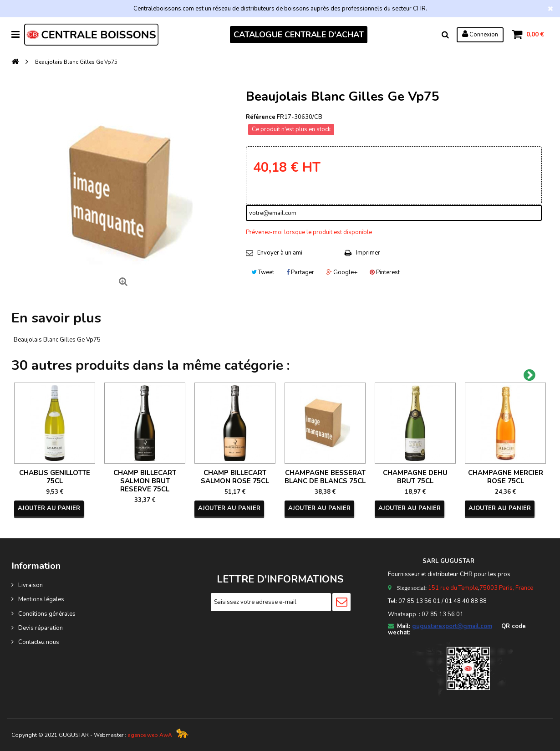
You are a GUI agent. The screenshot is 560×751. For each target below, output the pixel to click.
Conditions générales (47, 614)
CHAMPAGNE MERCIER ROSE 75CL (506, 477)
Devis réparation (41, 628)
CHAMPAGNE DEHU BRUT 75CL (415, 477)
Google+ (342, 272)
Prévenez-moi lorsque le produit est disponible (309, 232)
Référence (261, 117)
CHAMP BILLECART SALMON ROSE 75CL (235, 477)
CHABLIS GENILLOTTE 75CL (55, 477)
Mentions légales (41, 599)
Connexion (480, 34)
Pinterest (385, 272)
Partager (300, 272)
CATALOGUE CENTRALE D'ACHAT (299, 35)
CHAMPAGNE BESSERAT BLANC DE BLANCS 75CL (325, 477)
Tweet (263, 272)
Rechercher (445, 35)
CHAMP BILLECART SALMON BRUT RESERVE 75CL (145, 481)
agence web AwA (150, 735)
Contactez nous (39, 642)
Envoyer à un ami (280, 253)
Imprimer (368, 253)
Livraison (31, 585)
